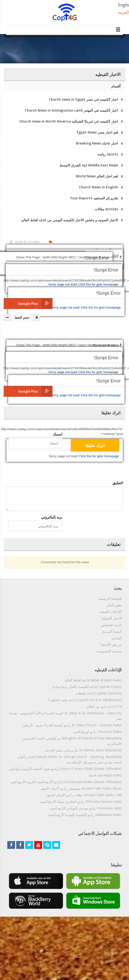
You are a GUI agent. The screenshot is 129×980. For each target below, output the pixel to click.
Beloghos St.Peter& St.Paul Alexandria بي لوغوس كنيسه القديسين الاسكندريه (72, 741)
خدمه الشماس (111, 625)
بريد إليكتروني (52, 517)
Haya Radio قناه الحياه (105, 775)
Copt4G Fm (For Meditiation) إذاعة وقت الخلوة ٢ (85, 700)
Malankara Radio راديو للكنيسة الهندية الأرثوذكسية (85, 815)
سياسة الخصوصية (109, 651)
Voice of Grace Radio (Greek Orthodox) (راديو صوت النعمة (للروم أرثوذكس (65, 769)
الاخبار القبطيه (112, 618)
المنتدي (117, 638)
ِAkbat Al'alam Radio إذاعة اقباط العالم (93, 680)
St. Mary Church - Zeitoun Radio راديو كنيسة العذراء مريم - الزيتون (72, 725)
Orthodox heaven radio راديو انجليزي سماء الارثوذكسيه (81, 801)
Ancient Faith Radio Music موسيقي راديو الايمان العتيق (81, 788)
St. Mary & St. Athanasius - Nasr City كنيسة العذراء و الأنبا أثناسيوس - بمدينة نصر (65, 716)
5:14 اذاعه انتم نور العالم (104, 706)
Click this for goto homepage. (85, 307)
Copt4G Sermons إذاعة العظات (98, 693)
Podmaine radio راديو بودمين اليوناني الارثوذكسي (86, 808)
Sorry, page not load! (66, 307)
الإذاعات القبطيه (110, 612)
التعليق (118, 483)
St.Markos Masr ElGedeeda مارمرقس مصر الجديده (83, 750)
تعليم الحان (114, 605)
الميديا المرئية (112, 631)
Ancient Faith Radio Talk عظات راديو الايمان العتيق (84, 795)
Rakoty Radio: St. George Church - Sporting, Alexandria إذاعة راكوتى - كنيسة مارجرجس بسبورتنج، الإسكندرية (68, 759)
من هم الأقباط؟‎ (111, 645)
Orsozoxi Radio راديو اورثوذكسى (97, 732)
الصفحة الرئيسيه (110, 598)
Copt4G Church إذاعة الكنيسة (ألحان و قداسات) (87, 687)
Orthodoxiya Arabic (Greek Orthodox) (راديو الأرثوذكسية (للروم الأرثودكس (66, 782)
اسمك (57, 434)
